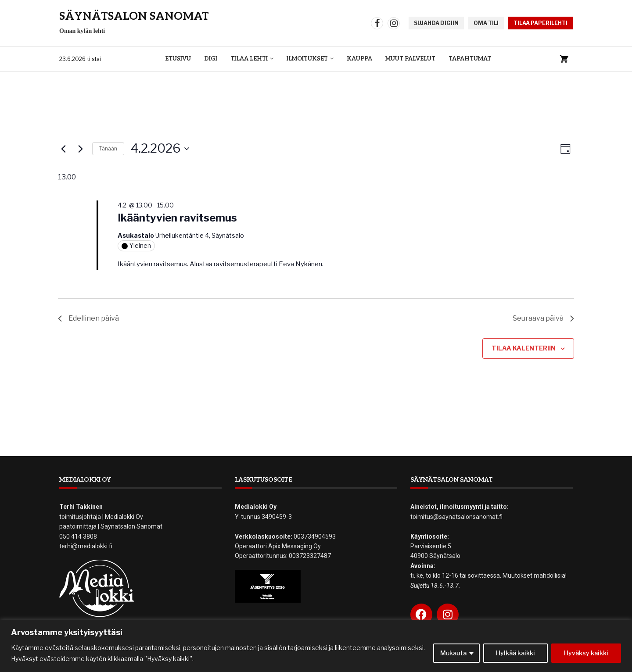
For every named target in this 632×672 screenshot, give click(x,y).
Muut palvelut (410, 59)
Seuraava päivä (543, 318)
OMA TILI (486, 23)
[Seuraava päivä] (80, 149)
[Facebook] (377, 23)
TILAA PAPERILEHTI (540, 23)
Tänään (108, 148)
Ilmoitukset (307, 59)
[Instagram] (394, 23)
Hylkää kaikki (515, 653)
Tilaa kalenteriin (524, 348)
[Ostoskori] (564, 59)
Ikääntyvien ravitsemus (177, 218)
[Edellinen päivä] (63, 149)
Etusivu (178, 59)
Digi (211, 59)
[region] (316, 646)
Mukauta (453, 653)
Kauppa (359, 59)
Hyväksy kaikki (586, 653)
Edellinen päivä (88, 318)
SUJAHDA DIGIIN (436, 23)
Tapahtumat (470, 59)
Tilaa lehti (249, 59)
